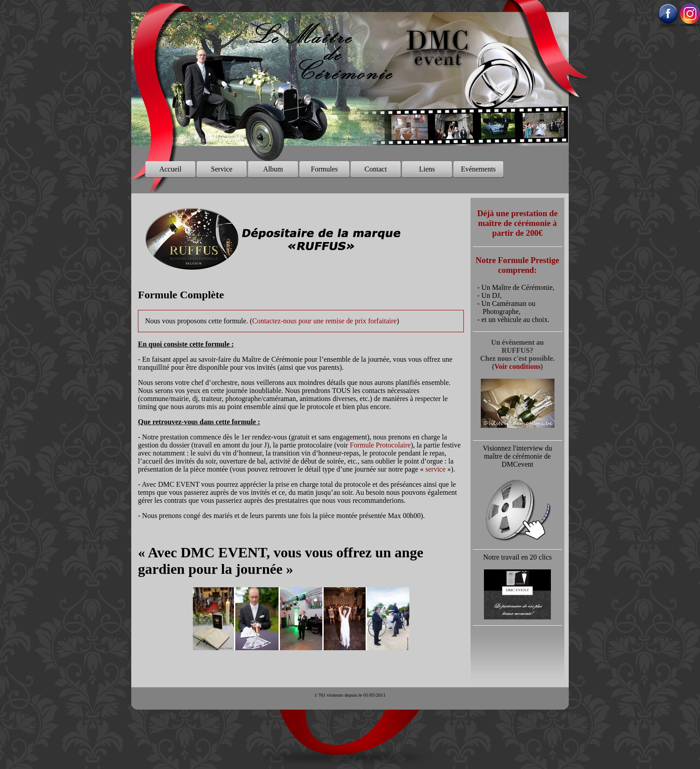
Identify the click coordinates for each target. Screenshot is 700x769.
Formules (324, 169)
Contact (376, 169)
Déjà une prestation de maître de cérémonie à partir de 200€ (517, 223)
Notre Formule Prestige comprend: (517, 265)
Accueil (171, 169)
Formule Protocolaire (380, 445)
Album (273, 169)
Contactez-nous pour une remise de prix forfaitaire (324, 321)
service (435, 469)
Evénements (478, 169)
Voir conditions (517, 366)
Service (222, 169)
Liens (427, 169)
